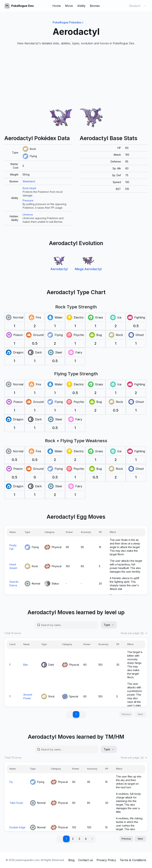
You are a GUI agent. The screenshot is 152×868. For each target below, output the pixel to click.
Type (109, 625)
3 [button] (79, 839)
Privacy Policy (106, 860)
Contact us (85, 860)
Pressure (28, 200)
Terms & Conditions (133, 860)
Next (140, 839)
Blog (71, 860)
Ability (81, 6)
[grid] (38, 185)
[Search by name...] (68, 625)
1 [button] (76, 714)
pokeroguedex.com (27, 860)
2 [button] (73, 839)
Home (57, 6)
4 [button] (86, 839)
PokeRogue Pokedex (68, 22)
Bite (26, 665)
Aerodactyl (59, 269)
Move (69, 6)
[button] (92, 839)
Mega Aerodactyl (88, 269)
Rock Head (29, 188)
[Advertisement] (76, 76)
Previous (126, 839)
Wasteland (29, 181)
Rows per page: (134, 633)
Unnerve (28, 215)
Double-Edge (17, 827)
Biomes (95, 6)
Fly (11, 782)
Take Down (16, 803)
